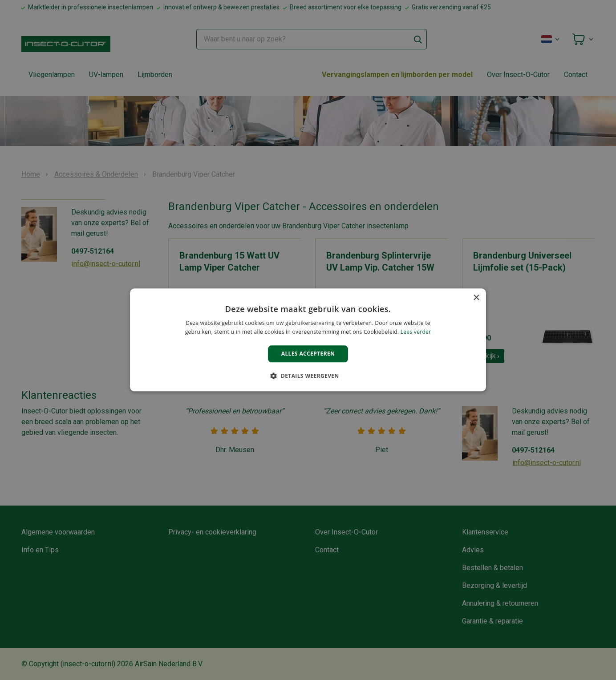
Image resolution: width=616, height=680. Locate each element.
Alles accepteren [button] (308, 354)
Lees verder (416, 332)
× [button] (476, 298)
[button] (308, 376)
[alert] (308, 340)
